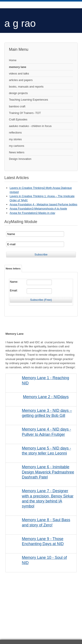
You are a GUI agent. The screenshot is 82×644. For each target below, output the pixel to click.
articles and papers (21, 80)
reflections (15, 133)
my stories (15, 139)
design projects (18, 93)
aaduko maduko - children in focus (30, 126)
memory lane (18, 67)
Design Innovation (20, 159)
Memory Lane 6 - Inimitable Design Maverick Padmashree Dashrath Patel (48, 472)
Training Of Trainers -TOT (25, 113)
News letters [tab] (13, 269)
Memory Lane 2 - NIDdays (46, 397)
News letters (17, 152)
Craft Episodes (18, 119)
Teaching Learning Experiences (29, 100)
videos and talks (19, 74)
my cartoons (17, 146)
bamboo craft (17, 106)
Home (13, 60)
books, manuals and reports (26, 87)
